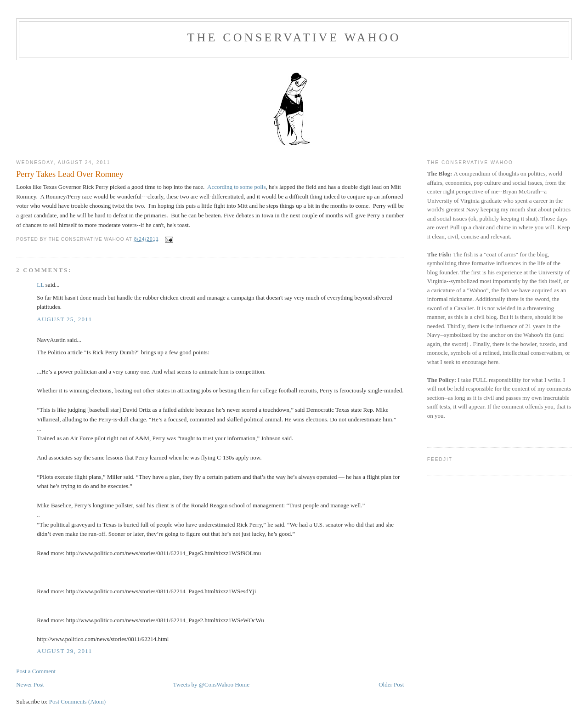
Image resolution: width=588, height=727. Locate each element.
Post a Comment (36, 671)
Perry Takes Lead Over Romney (70, 174)
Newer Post (30, 684)
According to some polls (236, 187)
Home (242, 684)
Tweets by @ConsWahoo (203, 684)
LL (40, 285)
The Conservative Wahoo (294, 37)
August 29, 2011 (64, 651)
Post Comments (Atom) (78, 701)
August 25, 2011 (64, 319)
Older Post (391, 684)
